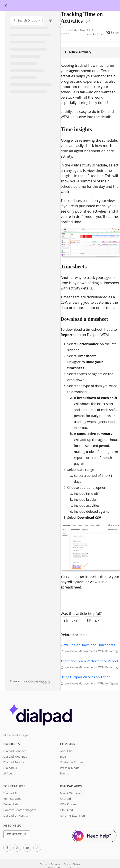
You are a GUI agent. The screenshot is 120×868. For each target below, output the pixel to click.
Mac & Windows (71, 793)
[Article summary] (90, 52)
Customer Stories (72, 762)
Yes (71, 621)
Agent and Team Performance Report (90, 661)
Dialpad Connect (15, 751)
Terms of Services (50, 864)
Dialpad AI (10, 793)
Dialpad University (16, 815)
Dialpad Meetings (15, 757)
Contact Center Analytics (20, 810)
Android (65, 799)
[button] (27, 20)
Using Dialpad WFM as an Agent (85, 677)
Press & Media (70, 768)
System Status (72, 864)
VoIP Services (12, 799)
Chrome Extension (72, 815)
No (93, 621)
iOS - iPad (66, 810)
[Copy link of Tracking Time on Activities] (88, 21)
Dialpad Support (14, 762)
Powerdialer (11, 804)
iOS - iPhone (68, 804)
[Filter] (50, 20)
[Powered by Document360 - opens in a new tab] (30, 681)
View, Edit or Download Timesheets (88, 645)
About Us (66, 751)
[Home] (6, 5)
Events (64, 773)
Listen (113, 32)
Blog (63, 757)
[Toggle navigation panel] (61, 24)
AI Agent (9, 773)
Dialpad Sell (11, 768)
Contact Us (17, 834)
